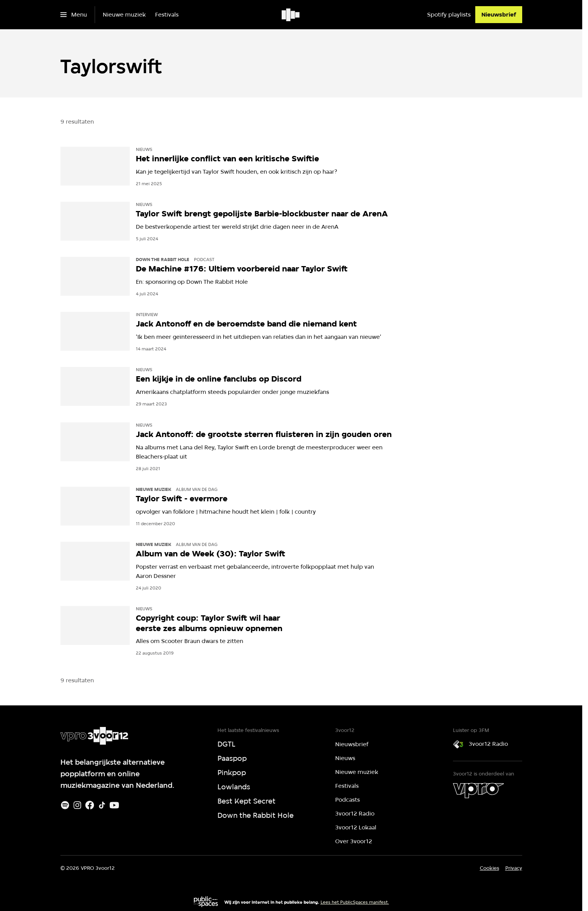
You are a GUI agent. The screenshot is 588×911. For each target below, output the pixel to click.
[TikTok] (102, 805)
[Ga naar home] (291, 15)
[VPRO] (478, 790)
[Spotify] (65, 805)
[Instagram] (77, 805)
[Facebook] (90, 805)
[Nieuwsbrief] (499, 15)
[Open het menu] (74, 15)
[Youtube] (114, 805)
